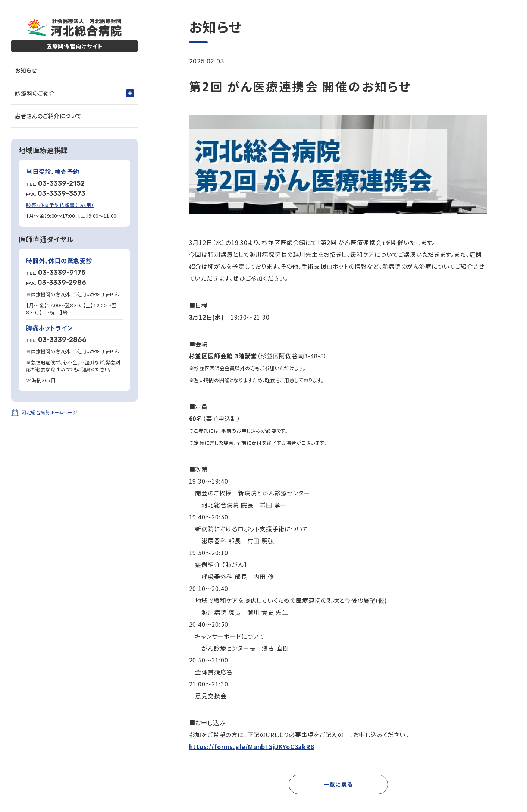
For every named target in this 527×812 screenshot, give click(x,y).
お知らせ (26, 70)
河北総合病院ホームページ (49, 412)
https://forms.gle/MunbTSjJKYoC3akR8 (252, 746)
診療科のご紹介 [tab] (35, 93)
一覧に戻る (338, 784)
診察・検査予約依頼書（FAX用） (60, 205)
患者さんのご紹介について (48, 116)
